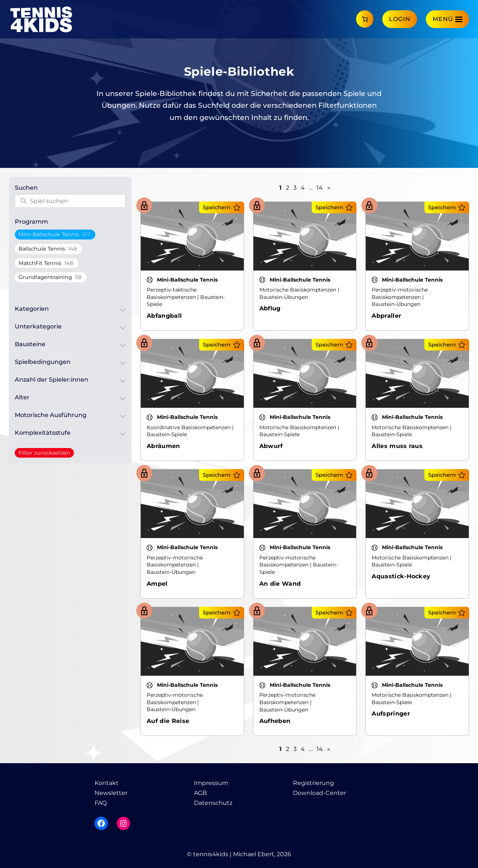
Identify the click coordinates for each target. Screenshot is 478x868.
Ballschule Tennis (42, 249)
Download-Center (320, 793)
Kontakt (107, 783)
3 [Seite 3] (295, 188)
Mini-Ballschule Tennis (49, 234)
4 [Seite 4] (303, 188)
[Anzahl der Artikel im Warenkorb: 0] (365, 19)
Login (400, 19)
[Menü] (448, 19)
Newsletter (111, 793)
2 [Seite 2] (288, 188)
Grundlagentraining (45, 277)
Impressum (211, 783)
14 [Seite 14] (320, 188)
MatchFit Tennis (40, 263)
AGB (200, 793)
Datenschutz (213, 803)
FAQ (101, 803)
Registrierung (313, 783)
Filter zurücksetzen (44, 453)
